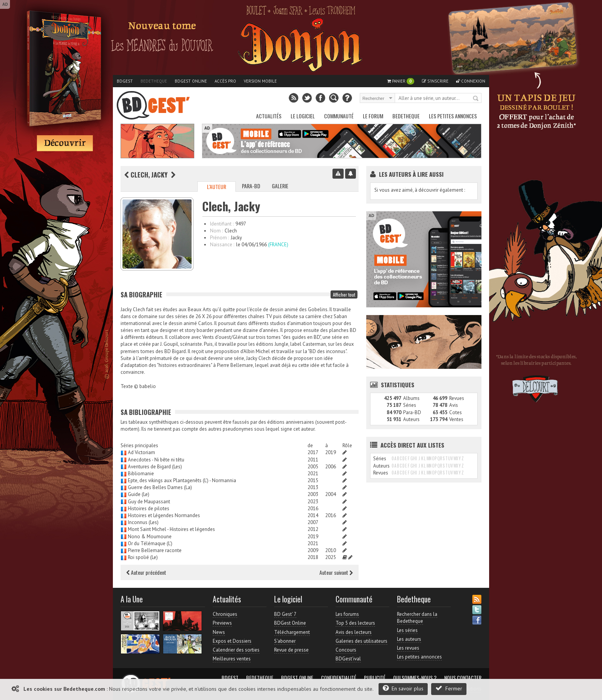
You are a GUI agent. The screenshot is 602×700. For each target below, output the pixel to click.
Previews (222, 623)
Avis (454, 405)
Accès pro (225, 81)
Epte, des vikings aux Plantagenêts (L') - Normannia (182, 480)
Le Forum (373, 116)
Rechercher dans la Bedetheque (417, 618)
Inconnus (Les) (143, 522)
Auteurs (411, 419)
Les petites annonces (453, 116)
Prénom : (219, 238)
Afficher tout (344, 294)
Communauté (339, 116)
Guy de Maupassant (149, 502)
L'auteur (217, 187)
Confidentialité (339, 678)
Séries (410, 405)
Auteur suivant (336, 572)
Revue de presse (291, 650)
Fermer (449, 688)
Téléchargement (292, 632)
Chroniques (225, 614)
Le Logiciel (303, 116)
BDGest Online (191, 81)
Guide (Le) (139, 494)
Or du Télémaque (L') (150, 543)
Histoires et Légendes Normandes (164, 515)
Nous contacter (463, 678)
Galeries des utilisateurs (361, 641)
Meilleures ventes (232, 659)
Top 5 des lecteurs (355, 623)
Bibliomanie (141, 474)
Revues (457, 398)
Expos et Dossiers (232, 641)
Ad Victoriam (141, 452)
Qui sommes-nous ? (415, 678)
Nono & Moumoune (150, 537)
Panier (401, 81)
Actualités (269, 116)
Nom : (216, 231)
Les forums (347, 614)
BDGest (125, 81)
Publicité (375, 678)
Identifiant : (222, 224)
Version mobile (260, 81)
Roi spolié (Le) (143, 557)
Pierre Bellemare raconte (155, 550)
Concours (346, 650)
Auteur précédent (146, 572)
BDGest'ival (348, 659)
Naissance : (222, 245)
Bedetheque (154, 81)
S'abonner (285, 641)
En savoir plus (403, 688)
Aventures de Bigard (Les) (155, 467)
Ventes (456, 419)
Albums (411, 398)
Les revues (408, 648)
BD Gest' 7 (285, 614)
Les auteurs (409, 639)
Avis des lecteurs (354, 632)
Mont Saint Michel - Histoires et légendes (171, 529)
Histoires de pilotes (149, 508)
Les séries (407, 630)
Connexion (471, 81)
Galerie (280, 186)
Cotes (456, 412)
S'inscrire (435, 81)
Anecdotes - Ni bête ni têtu (156, 460)
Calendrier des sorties (236, 650)
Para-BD (251, 186)
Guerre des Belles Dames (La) (160, 487)
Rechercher (476, 99)
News (219, 632)
